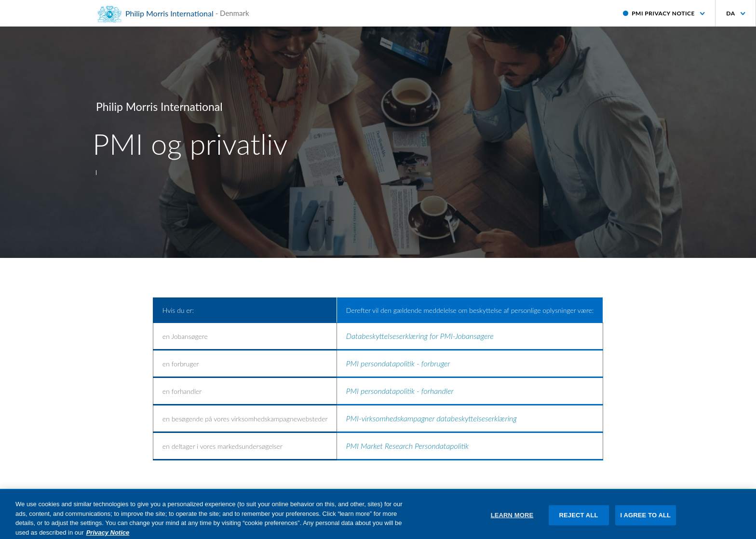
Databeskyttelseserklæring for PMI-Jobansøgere (420, 336)
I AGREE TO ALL (646, 519)
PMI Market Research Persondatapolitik (407, 446)
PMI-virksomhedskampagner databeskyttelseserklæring (432, 418)
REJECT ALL (579, 519)
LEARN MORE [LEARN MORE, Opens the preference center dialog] (512, 519)
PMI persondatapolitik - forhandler (400, 391)
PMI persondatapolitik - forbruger (398, 363)
